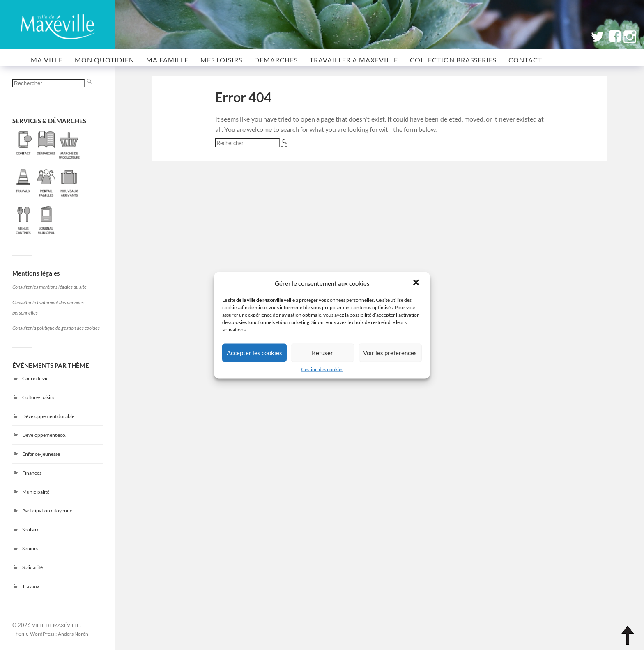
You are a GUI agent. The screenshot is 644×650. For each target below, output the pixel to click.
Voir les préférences (390, 353)
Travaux (31, 586)
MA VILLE (47, 60)
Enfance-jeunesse (41, 454)
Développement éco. (44, 435)
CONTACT (525, 60)
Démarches (276, 60)
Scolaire (31, 529)
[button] (417, 283)
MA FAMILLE (167, 60)
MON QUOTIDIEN (105, 60)
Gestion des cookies (322, 369)
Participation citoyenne (47, 511)
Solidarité (32, 567)
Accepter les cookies (254, 353)
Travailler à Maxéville (354, 60)
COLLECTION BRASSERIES (453, 60)
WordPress (42, 634)
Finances (32, 473)
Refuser (322, 353)
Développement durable (48, 416)
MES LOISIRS (221, 60)
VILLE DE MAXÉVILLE (56, 625)
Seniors (30, 548)
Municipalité (36, 492)
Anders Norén (73, 634)
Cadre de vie (35, 378)
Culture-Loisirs (38, 397)
